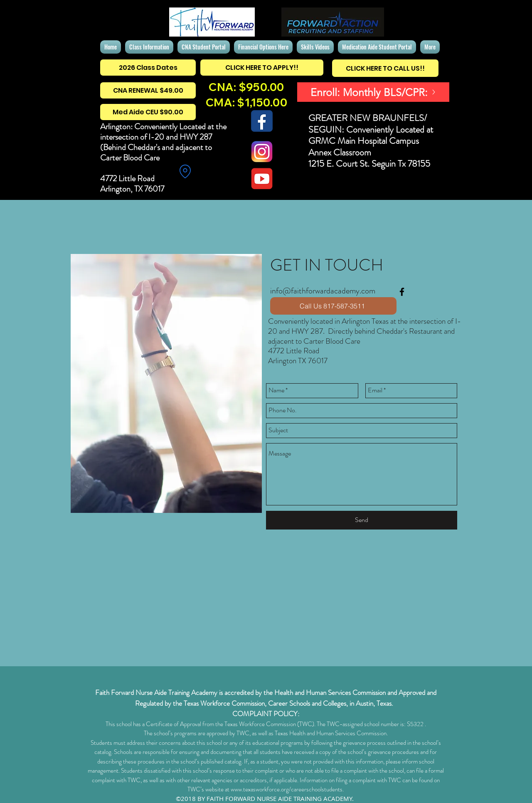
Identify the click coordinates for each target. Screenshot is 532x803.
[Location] (185, 171)
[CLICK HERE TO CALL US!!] (385, 68)
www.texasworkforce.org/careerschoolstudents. (287, 789)
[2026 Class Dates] (148, 68)
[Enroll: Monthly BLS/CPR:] (373, 92)
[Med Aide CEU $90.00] (148, 112)
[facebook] (402, 292)
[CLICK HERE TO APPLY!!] (262, 68)
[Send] (362, 520)
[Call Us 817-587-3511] (333, 306)
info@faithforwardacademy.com (323, 291)
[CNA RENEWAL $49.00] (148, 90)
